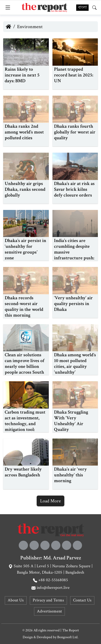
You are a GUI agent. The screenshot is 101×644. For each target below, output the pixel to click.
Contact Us (82, 600)
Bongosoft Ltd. (68, 637)
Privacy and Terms (48, 600)
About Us (16, 600)
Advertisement (49, 611)
